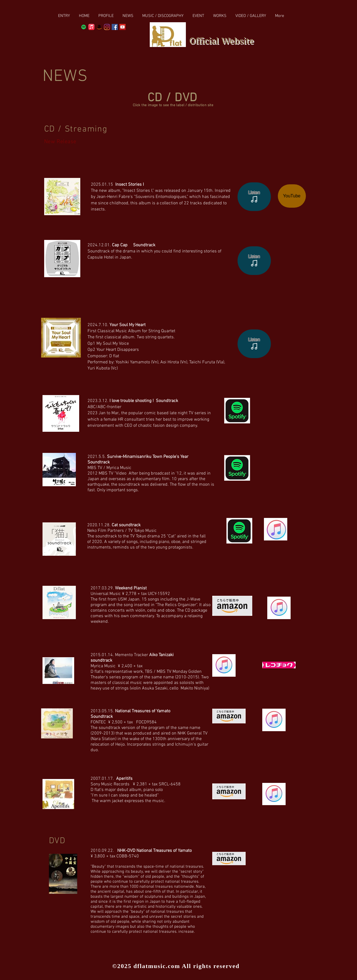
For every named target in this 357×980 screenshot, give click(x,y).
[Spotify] (84, 27)
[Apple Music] (91, 27)
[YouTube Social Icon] (123, 27)
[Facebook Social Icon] (115, 27)
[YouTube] (292, 196)
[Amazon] (99, 27)
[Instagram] (107, 27)
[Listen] (254, 197)
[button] (163, 16)
